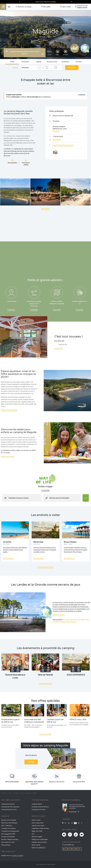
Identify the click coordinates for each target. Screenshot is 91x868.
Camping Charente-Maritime (40, 807)
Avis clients (79, 62)
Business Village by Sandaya (10, 839)
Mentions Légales (37, 837)
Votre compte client (37, 823)
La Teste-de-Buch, (57, 622)
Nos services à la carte (8, 842)
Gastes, (64, 622)
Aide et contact (36, 820)
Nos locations (26, 62)
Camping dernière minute (9, 810)
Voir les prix (72, 68)
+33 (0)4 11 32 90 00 (18, 856)
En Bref (12, 62)
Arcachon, (78, 620)
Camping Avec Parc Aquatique (10, 807)
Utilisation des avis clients (39, 842)
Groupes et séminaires (8, 837)
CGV (33, 834)
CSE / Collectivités (7, 826)
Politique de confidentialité (40, 839)
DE (79, 823)
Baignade (39, 62)
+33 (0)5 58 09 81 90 (58, 137)
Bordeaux (74, 622)
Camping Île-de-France (39, 810)
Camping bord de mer (8, 804)
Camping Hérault (37, 804)
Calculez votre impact (38, 826)
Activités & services (52, 62)
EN (69, 823)
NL (65, 823)
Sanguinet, (72, 620)
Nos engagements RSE (8, 834)
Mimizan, (69, 622)
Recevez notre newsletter (9, 820)
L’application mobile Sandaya (40, 828)
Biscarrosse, (66, 620)
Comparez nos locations (9, 828)
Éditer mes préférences (38, 848)
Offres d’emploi (6, 845)
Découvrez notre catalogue (9, 823)
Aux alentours (65, 62)
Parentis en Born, (85, 620)
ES (72, 823)
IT (82, 823)
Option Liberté (36, 845)
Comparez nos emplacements (10, 831)
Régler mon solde (37, 831)
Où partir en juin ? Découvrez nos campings (46, 2)
